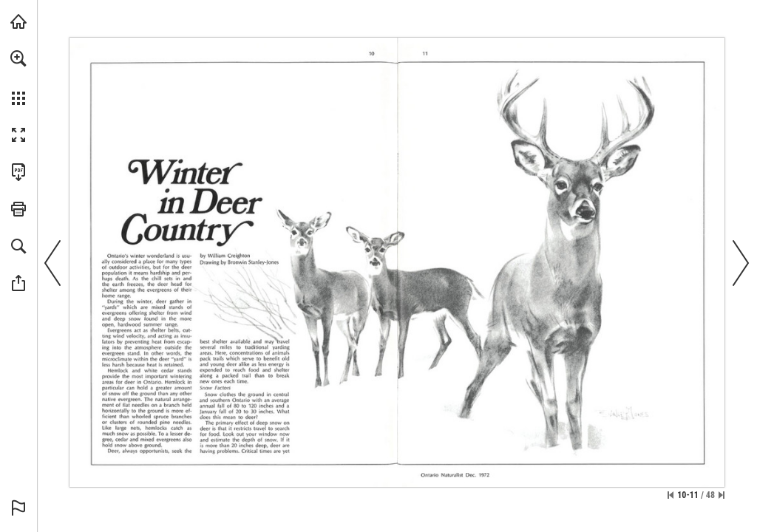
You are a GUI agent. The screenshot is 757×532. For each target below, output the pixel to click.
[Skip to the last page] (722, 495)
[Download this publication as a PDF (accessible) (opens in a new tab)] (18, 172)
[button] (18, 58)
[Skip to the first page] (671, 495)
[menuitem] (18, 78)
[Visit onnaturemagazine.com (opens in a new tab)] (18, 21)
